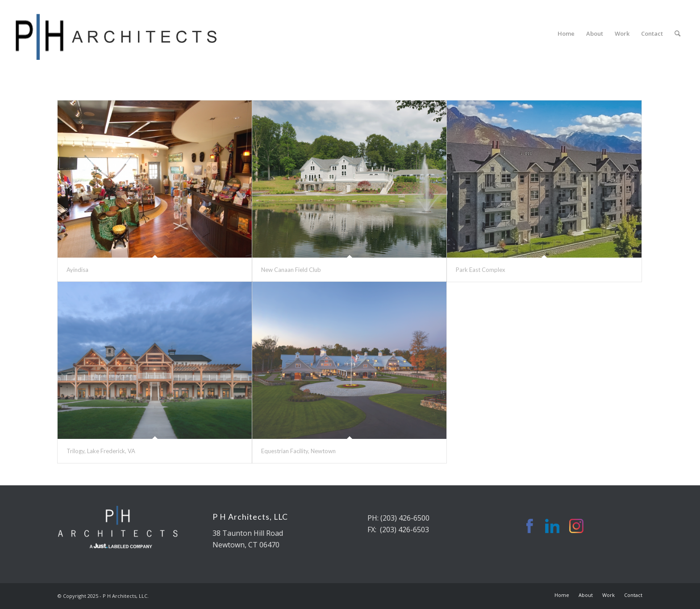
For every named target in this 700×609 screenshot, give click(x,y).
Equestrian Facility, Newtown (298, 451)
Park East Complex (481, 270)
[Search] (677, 33)
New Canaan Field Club (291, 270)
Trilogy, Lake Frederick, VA (101, 451)
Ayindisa (77, 270)
